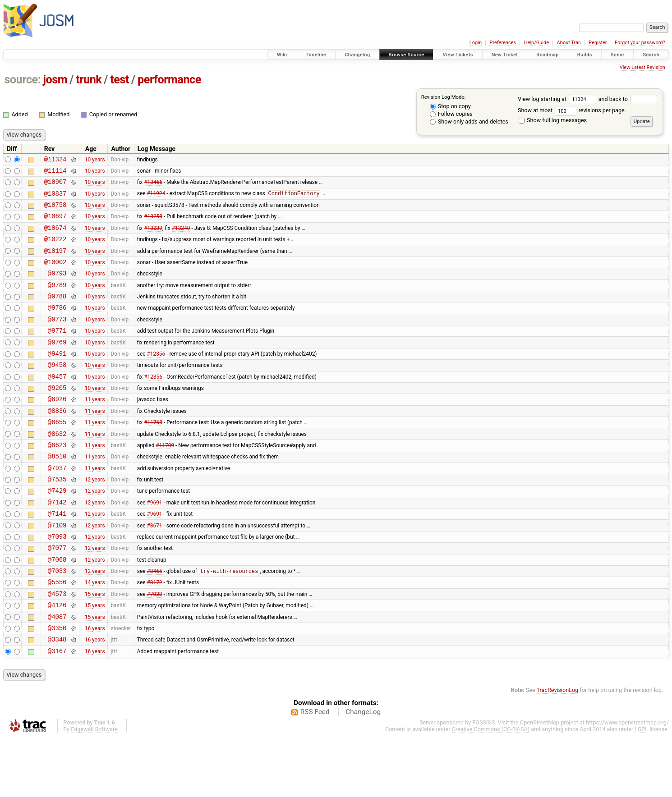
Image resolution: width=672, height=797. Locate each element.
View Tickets (458, 55)
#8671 (154, 569)
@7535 (57, 518)
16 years (95, 684)
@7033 (57, 621)
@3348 (57, 697)
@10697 (55, 224)
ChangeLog (363, 771)
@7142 (57, 544)
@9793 (57, 288)
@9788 (57, 314)
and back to (628, 99)
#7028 (154, 646)
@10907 (55, 186)
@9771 (57, 352)
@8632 (57, 467)
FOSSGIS (483, 782)
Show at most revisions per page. (572, 110)
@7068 (57, 608)
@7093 (57, 582)
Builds (585, 55)
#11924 (156, 199)
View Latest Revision (642, 67)
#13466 (153, 186)
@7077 (57, 595)
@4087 (57, 672)
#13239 (153, 237)
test (120, 80)
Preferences (503, 43)
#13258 (153, 224)
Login (476, 43)
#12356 (156, 377)
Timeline (316, 55)
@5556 (57, 633)
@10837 (55, 199)
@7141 (57, 557)
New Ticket (505, 55)
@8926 (57, 428)
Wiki (282, 55)
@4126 (57, 659)
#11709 (165, 480)
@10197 (55, 263)
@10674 (55, 237)
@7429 (57, 531)
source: (23, 80)
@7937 (57, 506)
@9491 (57, 378)
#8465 (154, 621)
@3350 (57, 685)
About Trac (569, 43)
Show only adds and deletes (469, 121)
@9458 (57, 390)
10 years (95, 160)
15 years (95, 646)
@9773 (57, 339)
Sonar (618, 55)
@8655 (57, 454)
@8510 (57, 492)
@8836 (57, 442)
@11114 (55, 173)
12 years (95, 518)
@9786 (57, 326)
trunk (89, 80)
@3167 (57, 710)
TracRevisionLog (558, 749)
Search (651, 55)
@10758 (55, 211)
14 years (95, 633)
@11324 (55, 160)
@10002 (55, 275)
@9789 (57, 301)
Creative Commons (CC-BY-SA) (491, 789)
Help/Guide (536, 43)
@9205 (57, 416)
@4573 (57, 646)
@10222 (55, 250)
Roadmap (548, 55)
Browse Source (407, 55)
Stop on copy (450, 106)
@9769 (57, 365)
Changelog (357, 55)
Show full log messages (553, 120)
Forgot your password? (640, 43)
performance (169, 80)
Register (598, 43)
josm (55, 80)
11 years (95, 429)
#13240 (181, 237)
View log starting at (558, 99)
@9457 (57, 403)
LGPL (641, 789)
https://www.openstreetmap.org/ (627, 782)
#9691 (154, 544)
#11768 (153, 454)
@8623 (57, 480)
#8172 (154, 633)
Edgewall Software (94, 789)
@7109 (57, 570)
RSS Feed (315, 771)
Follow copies (451, 114)
